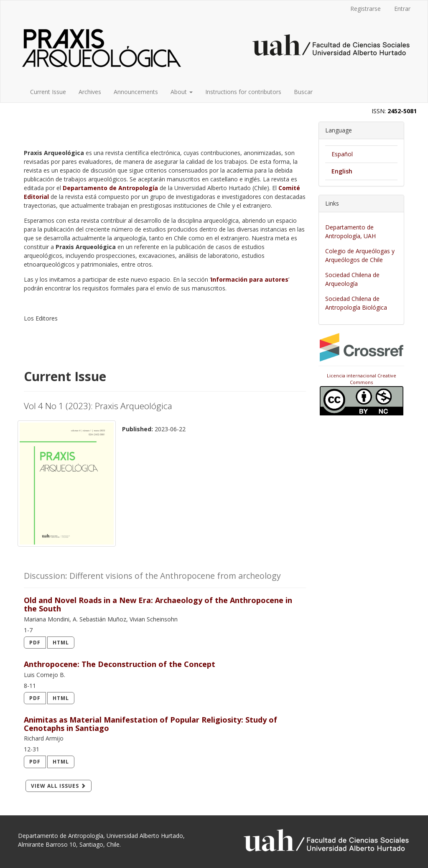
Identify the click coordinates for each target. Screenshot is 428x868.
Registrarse (366, 9)
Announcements (136, 92)
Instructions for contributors (243, 92)
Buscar (303, 92)
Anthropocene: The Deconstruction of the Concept (120, 664)
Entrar (402, 9)
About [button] (182, 92)
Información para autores (250, 279)
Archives (90, 92)
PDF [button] (35, 643)
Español (342, 154)
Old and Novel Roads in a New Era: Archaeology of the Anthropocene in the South (158, 604)
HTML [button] (61, 643)
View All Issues (59, 786)
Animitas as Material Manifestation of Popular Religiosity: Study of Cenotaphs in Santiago (150, 724)
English (342, 171)
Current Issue (48, 92)
